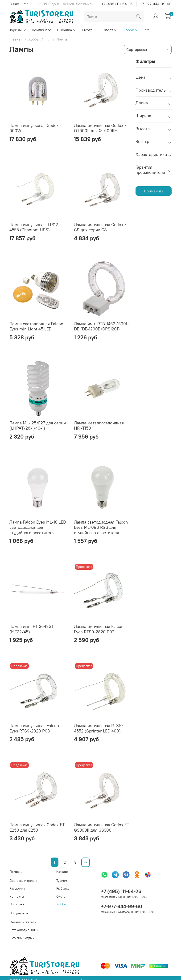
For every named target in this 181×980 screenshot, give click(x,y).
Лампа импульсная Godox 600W (34, 128)
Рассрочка (17, 888)
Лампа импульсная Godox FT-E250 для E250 (38, 827)
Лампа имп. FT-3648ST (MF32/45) (32, 629)
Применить (154, 191)
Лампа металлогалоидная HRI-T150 (99, 426)
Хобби (131, 30)
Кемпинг (42, 30)
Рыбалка (67, 30)
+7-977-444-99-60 (156, 4)
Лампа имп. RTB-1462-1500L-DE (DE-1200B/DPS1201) (102, 326)
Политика (17, 904)
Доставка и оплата (23, 881)
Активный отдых (22, 938)
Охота (90, 30)
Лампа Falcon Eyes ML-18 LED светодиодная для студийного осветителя (38, 527)
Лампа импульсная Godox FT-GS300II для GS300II (102, 827)
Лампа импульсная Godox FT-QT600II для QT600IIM (102, 128)
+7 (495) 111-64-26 (117, 4)
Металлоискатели (23, 922)
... (48, 39)
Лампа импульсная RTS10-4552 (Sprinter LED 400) (99, 728)
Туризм (18, 30)
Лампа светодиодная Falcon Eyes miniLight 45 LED (36, 326)
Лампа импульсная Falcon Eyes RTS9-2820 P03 (34, 728)
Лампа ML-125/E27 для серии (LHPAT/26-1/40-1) (38, 426)
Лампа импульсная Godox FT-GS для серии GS (102, 227)
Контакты (17, 896)
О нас (14, 4)
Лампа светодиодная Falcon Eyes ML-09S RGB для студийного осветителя (101, 527)
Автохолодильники (24, 930)
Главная (16, 39)
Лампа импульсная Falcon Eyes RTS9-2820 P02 (99, 629)
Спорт (110, 30)
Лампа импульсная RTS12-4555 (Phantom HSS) (35, 227)
